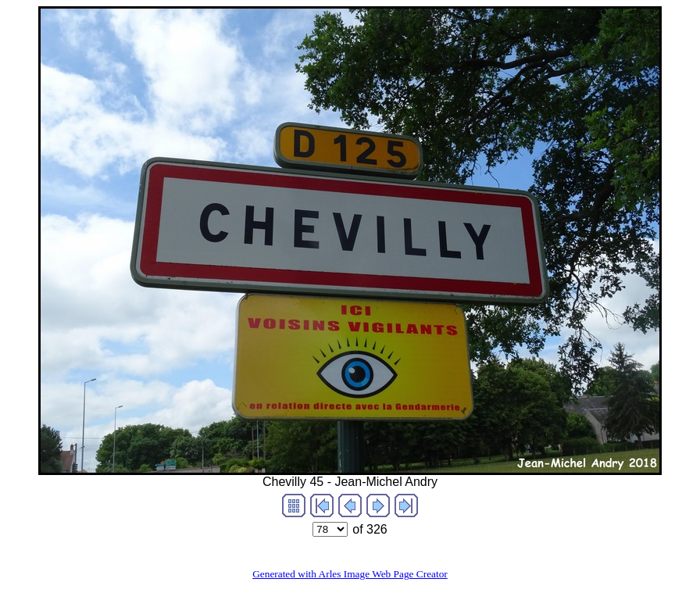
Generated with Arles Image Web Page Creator (350, 574)
